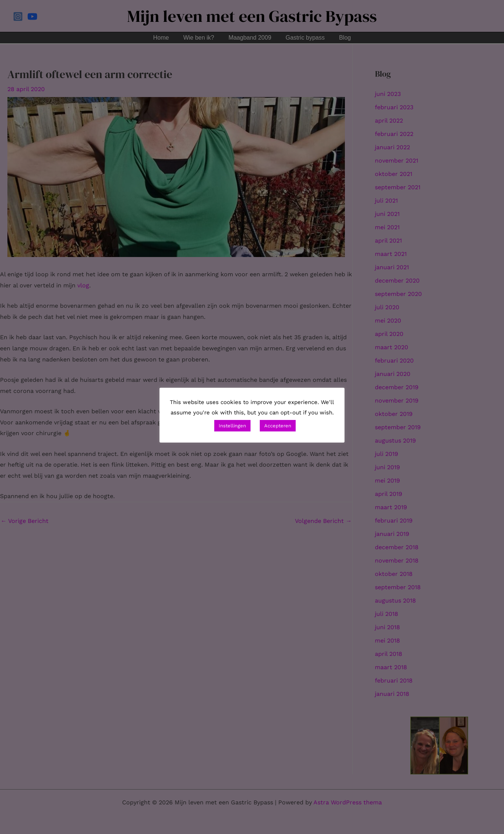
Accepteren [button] (278, 426)
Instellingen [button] (232, 426)
